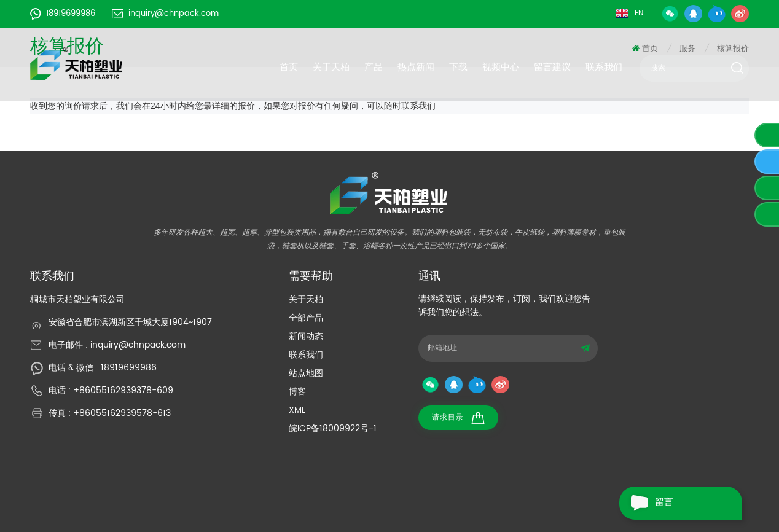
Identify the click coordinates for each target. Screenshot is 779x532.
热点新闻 (416, 67)
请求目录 (458, 418)
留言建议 (552, 67)
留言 (646, 503)
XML (297, 410)
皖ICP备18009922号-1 (333, 428)
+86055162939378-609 (123, 390)
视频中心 (501, 67)
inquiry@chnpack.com (165, 14)
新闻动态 (306, 336)
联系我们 (604, 67)
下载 (458, 67)
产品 (374, 67)
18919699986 (63, 14)
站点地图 (306, 373)
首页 (289, 67)
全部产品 (306, 318)
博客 (297, 392)
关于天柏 (331, 67)
